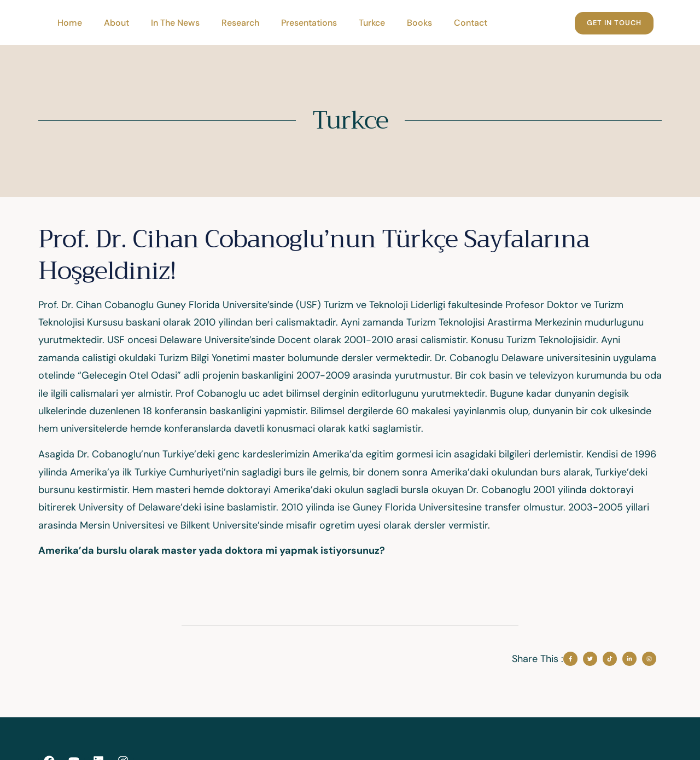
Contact (471, 23)
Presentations (309, 23)
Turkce (372, 23)
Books (419, 23)
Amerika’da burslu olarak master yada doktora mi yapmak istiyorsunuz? (213, 550)
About (116, 23)
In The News (175, 23)
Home (70, 23)
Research (240, 23)
